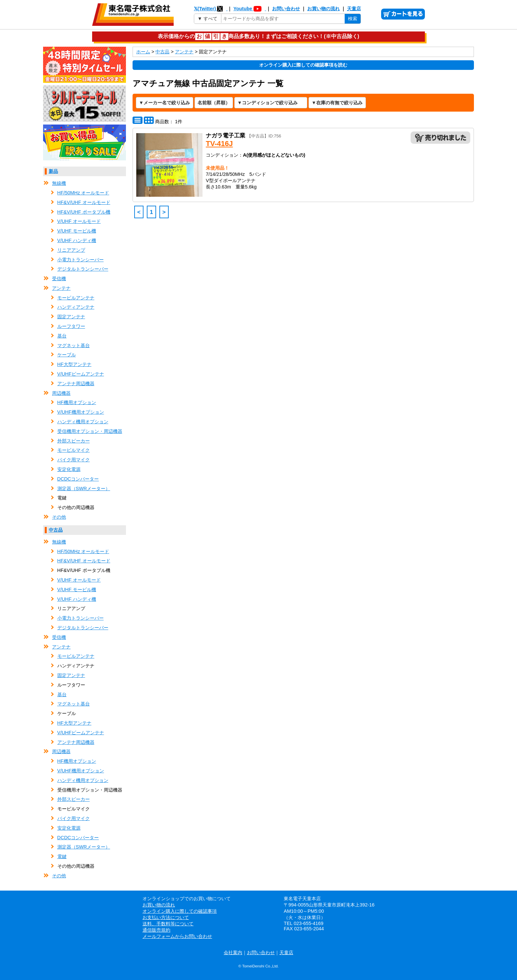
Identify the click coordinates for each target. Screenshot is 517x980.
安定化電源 (69, 469)
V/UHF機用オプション (81, 412)
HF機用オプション (77, 402)
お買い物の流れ (323, 9)
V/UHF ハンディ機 (77, 240)
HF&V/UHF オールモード (84, 202)
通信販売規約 (156, 930)
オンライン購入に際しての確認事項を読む (303, 65)
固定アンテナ (71, 317)
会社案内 (233, 953)
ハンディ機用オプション (83, 422)
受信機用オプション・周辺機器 (90, 431)
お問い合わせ (286, 9)
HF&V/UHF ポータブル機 (84, 212)
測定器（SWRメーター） (84, 489)
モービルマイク (74, 450)
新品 (53, 171)
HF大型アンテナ (74, 364)
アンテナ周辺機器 (76, 384)
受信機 (59, 279)
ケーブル (67, 355)
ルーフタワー (71, 326)
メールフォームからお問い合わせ (177, 936)
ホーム (143, 52)
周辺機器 (61, 393)
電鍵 (62, 856)
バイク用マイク (74, 460)
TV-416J (219, 144)
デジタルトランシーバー (83, 269)
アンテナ (61, 288)
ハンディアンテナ (76, 307)
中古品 (56, 530)
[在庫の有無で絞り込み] (337, 103)
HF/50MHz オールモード (83, 193)
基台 (62, 336)
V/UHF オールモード (79, 221)
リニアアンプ (71, 250)
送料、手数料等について (168, 924)
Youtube (250, 9)
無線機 (59, 183)
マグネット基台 (74, 345)
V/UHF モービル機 (77, 231)
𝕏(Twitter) (211, 9)
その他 (59, 517)
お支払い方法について (166, 917)
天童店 (354, 9)
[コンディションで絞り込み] (271, 103)
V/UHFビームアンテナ (81, 374)
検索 (353, 19)
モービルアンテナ (76, 298)
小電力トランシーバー (81, 260)
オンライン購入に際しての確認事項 (180, 911)
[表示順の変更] (214, 103)
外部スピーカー (74, 441)
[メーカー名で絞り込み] (165, 103)
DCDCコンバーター (78, 479)
